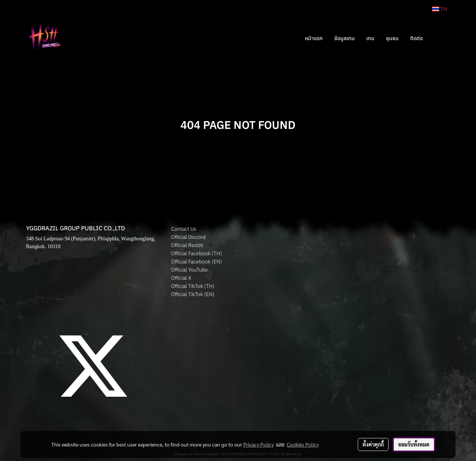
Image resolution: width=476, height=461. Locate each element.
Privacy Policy (258, 444)
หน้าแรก (314, 38)
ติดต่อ (416, 38)
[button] (440, 38)
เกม (370, 38)
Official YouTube (189, 270)
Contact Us (184, 229)
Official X (181, 278)
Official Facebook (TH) (197, 253)
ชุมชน (392, 38)
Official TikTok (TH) (193, 286)
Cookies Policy (303, 444)
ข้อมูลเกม (345, 38)
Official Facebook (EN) (197, 262)
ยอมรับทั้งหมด (414, 444)
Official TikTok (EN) (193, 294)
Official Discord (188, 237)
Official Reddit (187, 245)
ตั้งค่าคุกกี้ (373, 444)
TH (440, 9)
